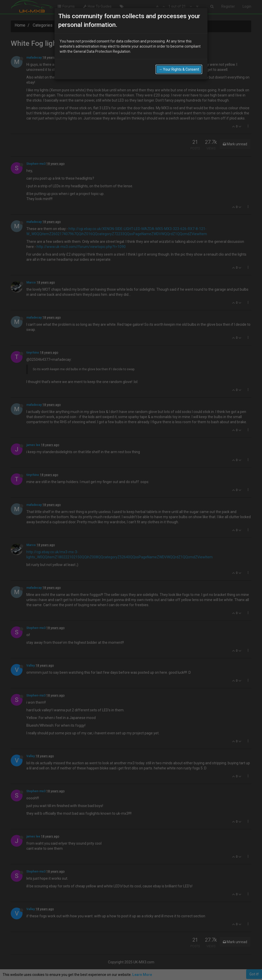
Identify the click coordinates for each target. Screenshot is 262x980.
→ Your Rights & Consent (179, 69)
